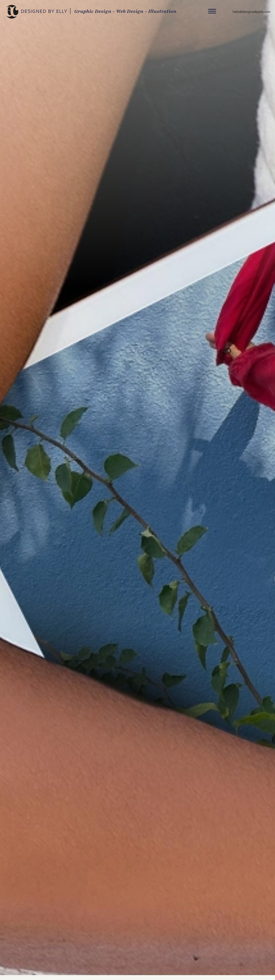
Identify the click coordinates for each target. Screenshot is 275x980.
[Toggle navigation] (212, 12)
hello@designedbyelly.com (252, 12)
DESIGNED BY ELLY (12, 12)
